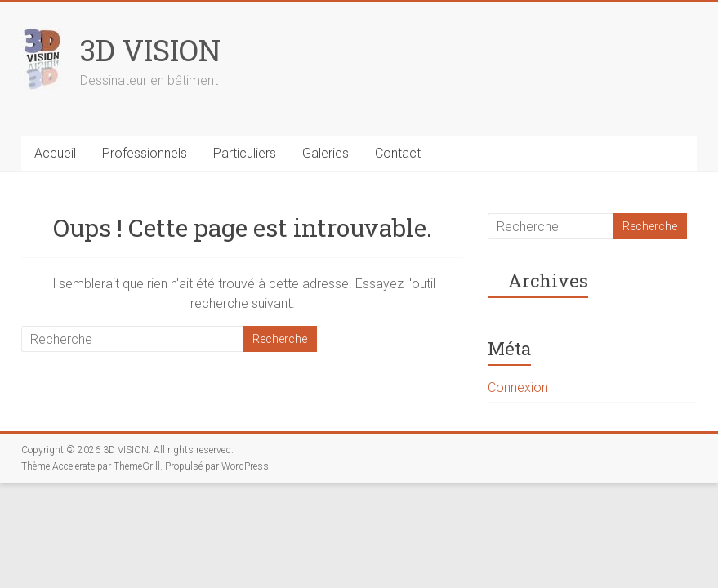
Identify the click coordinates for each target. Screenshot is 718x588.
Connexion (518, 388)
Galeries (326, 153)
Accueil (55, 153)
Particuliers (245, 153)
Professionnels (145, 153)
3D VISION (150, 50)
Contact (398, 153)
